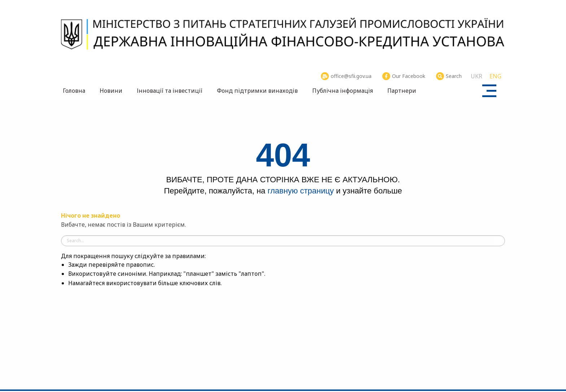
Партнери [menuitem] (402, 91)
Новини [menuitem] (111, 91)
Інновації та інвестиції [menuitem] (170, 91)
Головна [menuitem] (74, 91)
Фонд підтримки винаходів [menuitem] (257, 91)
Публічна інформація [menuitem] (343, 91)
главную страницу (301, 191)
